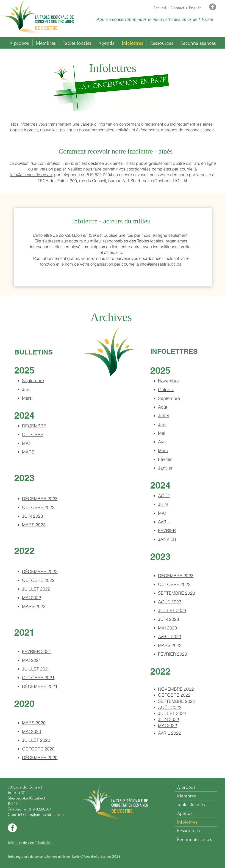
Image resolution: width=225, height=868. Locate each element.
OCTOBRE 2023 (38, 507)
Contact (177, 8)
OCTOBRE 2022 (38, 580)
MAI (162, 513)
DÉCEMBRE (34, 426)
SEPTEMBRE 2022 (177, 701)
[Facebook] (213, 7)
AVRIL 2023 (170, 637)
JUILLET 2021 (36, 669)
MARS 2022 (34, 606)
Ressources (188, 831)
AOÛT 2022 (170, 707)
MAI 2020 (32, 731)
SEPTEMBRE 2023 (177, 593)
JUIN (163, 504)
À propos (186, 787)
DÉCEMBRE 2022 (40, 571)
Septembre (33, 381)
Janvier (165, 468)
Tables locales (191, 805)
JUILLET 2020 (36, 740)
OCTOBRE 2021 (38, 678)
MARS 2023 (34, 525)
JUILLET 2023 (172, 610)
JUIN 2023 (33, 516)
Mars (27, 398)
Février (165, 459)
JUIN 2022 (169, 720)
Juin (26, 389)
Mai (162, 433)
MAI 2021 (32, 660)
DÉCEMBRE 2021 (40, 686)
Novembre (168, 381)
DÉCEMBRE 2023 (176, 576)
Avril (162, 442)
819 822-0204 (40, 809)
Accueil (160, 8)
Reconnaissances (195, 839)
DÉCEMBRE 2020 (40, 758)
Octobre (166, 390)
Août (163, 407)
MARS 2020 (34, 723)
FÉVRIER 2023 (173, 654)
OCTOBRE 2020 (38, 749)
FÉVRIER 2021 (37, 651)
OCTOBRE (33, 434)
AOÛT (164, 496)
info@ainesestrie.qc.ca (31, 175)
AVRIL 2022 (170, 733)
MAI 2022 (32, 598)
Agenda (185, 813)
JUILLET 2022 (36, 589)
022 (176, 689)
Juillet (164, 416)
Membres (186, 796)
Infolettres (187, 822)
